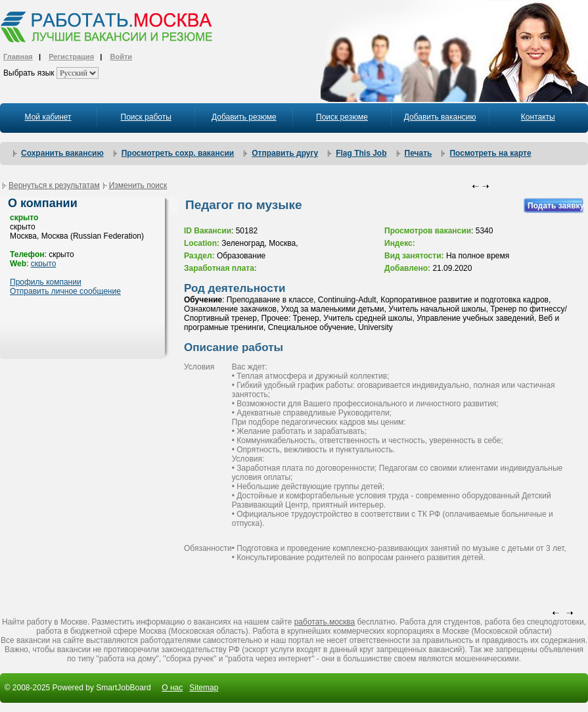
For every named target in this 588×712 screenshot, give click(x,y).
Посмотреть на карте (490, 153)
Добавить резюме (244, 117)
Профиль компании (46, 282)
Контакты (538, 117)
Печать (418, 153)
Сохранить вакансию (62, 153)
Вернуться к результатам (54, 185)
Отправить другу (285, 153)
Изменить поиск (138, 185)
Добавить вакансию (440, 117)
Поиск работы (146, 117)
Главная (18, 57)
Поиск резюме (342, 117)
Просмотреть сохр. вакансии (178, 153)
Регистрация (71, 57)
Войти (122, 57)
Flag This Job (361, 153)
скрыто (44, 264)
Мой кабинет (48, 117)
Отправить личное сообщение (65, 291)
